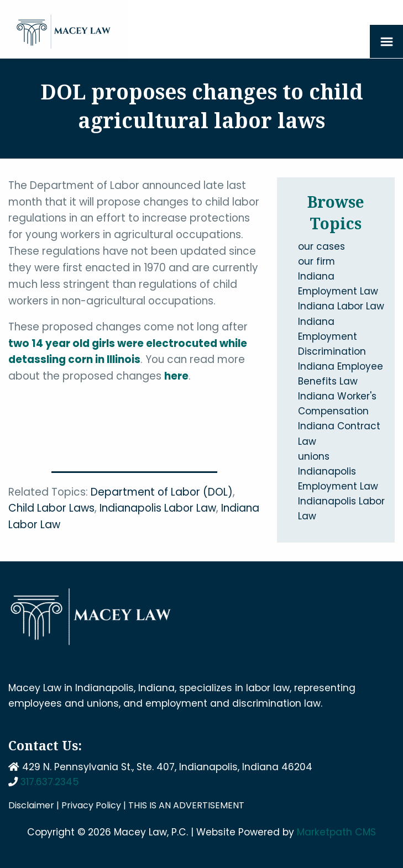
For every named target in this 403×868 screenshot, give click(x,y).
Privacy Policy (91, 805)
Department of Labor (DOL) (162, 492)
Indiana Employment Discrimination (332, 336)
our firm (316, 261)
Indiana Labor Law (341, 306)
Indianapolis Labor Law (158, 508)
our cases (321, 246)
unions (314, 456)
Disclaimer (31, 805)
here (176, 376)
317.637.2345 (50, 782)
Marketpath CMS (336, 832)
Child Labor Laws (51, 508)
